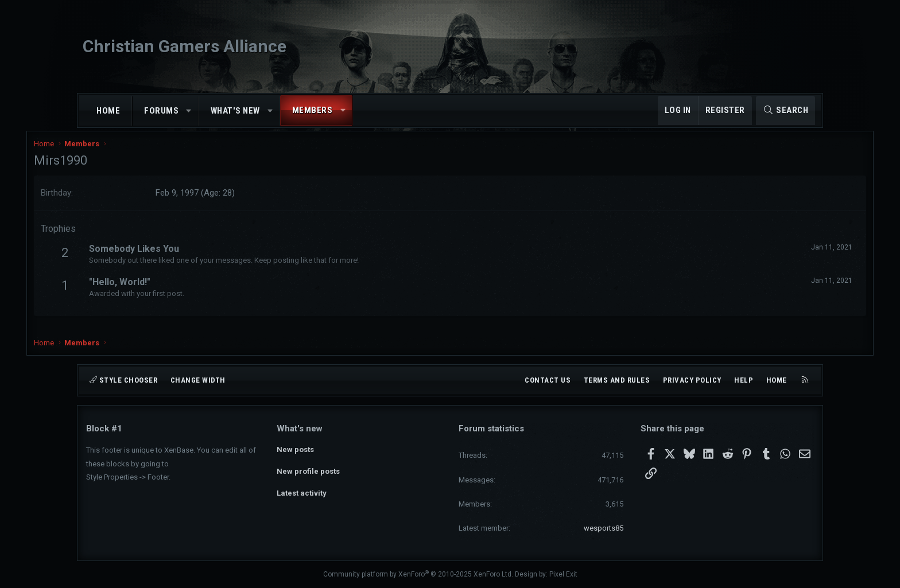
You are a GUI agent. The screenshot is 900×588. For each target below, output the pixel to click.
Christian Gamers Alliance (185, 46)
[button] (189, 111)
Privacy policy (692, 380)
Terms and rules (617, 380)
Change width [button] (198, 380)
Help (744, 380)
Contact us (548, 380)
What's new (235, 111)
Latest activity (302, 490)
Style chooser (123, 380)
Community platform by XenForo (418, 574)
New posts (295, 449)
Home (108, 111)
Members (313, 110)
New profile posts (308, 470)
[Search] (785, 110)
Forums (161, 111)
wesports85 (604, 528)
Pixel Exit (563, 574)
